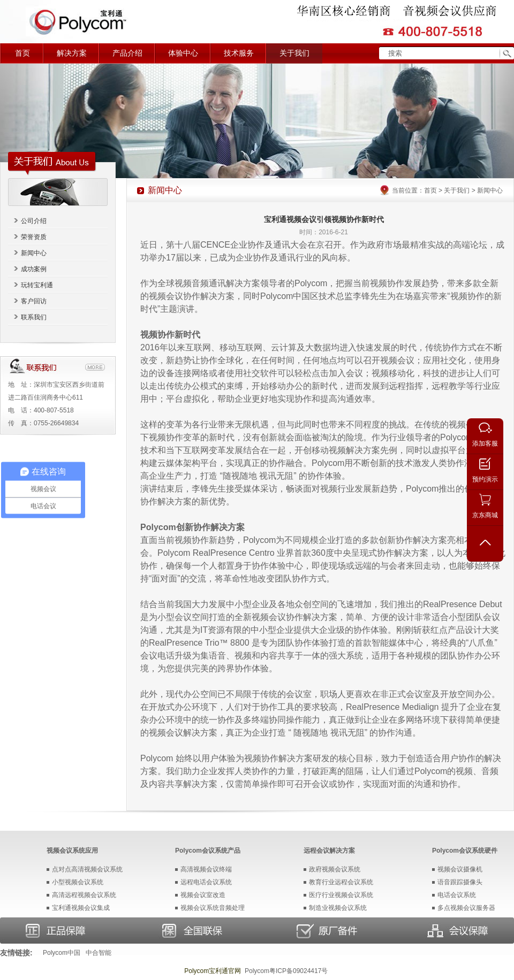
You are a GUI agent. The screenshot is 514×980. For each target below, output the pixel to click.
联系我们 (34, 317)
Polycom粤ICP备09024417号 (286, 971)
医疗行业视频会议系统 (341, 895)
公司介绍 (34, 221)
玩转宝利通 (37, 285)
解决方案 (72, 53)
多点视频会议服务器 (466, 908)
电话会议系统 (457, 895)
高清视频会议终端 (206, 869)
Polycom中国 (62, 953)
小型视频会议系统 (78, 882)
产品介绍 (127, 53)
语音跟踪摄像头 (460, 882)
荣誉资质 (34, 237)
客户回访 (34, 301)
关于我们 (294, 53)
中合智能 (99, 953)
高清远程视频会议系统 (84, 895)
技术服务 (239, 53)
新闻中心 (34, 253)
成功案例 (34, 269)
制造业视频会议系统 (338, 908)
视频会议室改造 (203, 895)
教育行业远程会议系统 (341, 882)
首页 (22, 53)
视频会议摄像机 (460, 869)
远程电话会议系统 (206, 882)
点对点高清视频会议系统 (87, 869)
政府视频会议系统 (335, 869)
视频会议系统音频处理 (213, 908)
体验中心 (183, 53)
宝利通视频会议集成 (81, 908)
